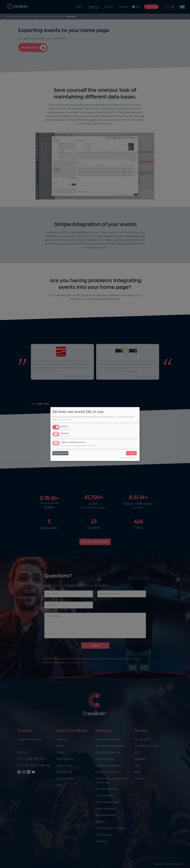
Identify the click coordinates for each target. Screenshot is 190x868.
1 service (65, 429)
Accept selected (60, 453)
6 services (66, 436)
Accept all (131, 453)
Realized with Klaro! (129, 458)
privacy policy (66, 420)
